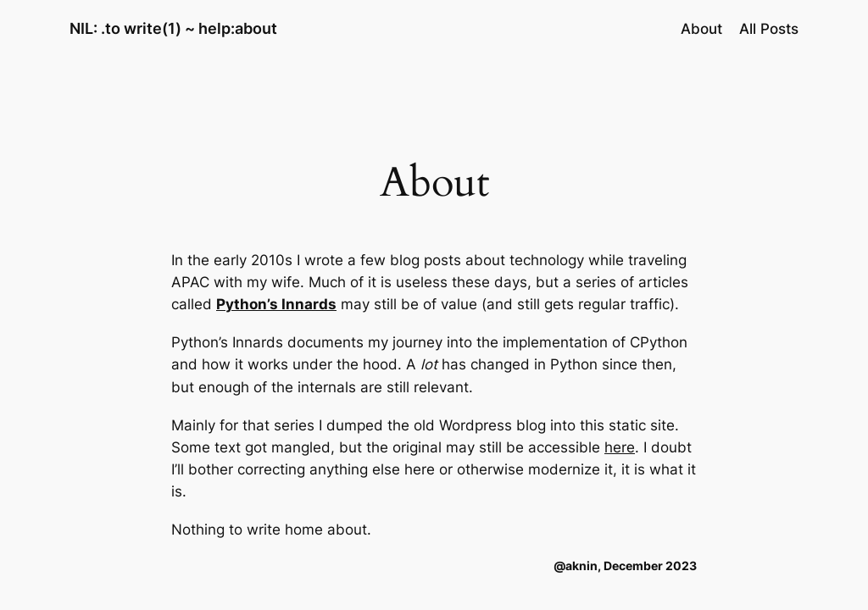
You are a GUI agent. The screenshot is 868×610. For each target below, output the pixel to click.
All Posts (769, 29)
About (701, 29)
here (620, 447)
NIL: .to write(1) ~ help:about (173, 28)
